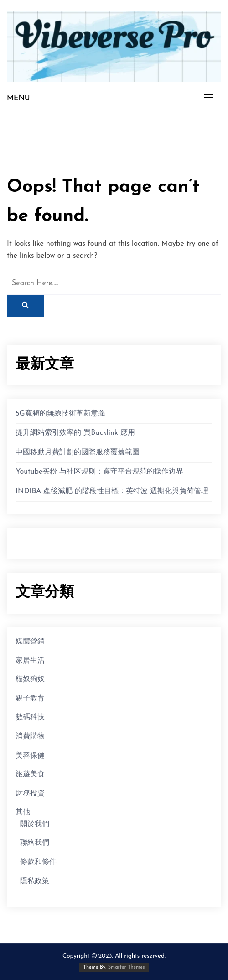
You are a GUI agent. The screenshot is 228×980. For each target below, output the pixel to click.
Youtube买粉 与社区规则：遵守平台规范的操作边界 (99, 472)
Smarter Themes (127, 967)
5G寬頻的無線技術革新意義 (60, 414)
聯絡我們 (35, 843)
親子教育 (30, 699)
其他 (23, 812)
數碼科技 (30, 717)
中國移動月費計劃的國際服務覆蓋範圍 (78, 453)
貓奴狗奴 (30, 680)
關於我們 (35, 824)
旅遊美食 (30, 775)
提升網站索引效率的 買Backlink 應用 (75, 433)
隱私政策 (35, 881)
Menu (18, 98)
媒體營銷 (30, 642)
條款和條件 (38, 862)
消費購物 (30, 737)
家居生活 (30, 661)
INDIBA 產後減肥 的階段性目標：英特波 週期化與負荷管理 (112, 491)
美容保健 (30, 756)
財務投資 (30, 794)
